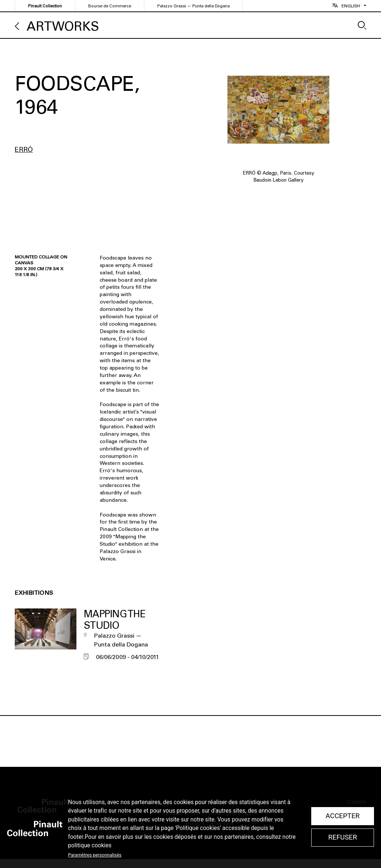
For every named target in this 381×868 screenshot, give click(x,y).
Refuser (343, 837)
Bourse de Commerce (110, 6)
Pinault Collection (45, 6)
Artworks (63, 26)
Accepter (343, 816)
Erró (24, 150)
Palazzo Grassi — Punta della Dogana (193, 6)
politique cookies (90, 845)
